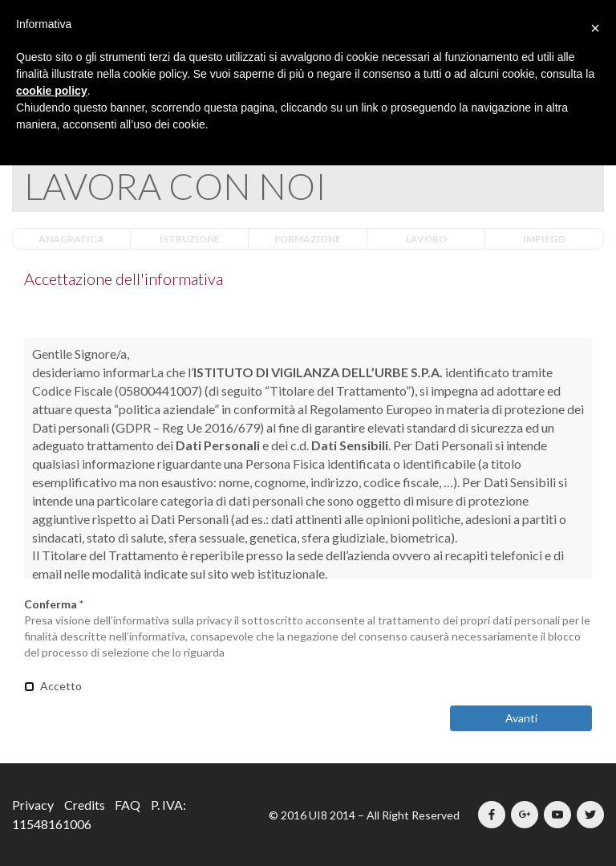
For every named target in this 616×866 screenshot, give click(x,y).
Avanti (521, 718)
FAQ (128, 805)
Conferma (54, 604)
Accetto (53, 686)
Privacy (33, 805)
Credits (85, 805)
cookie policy (52, 91)
